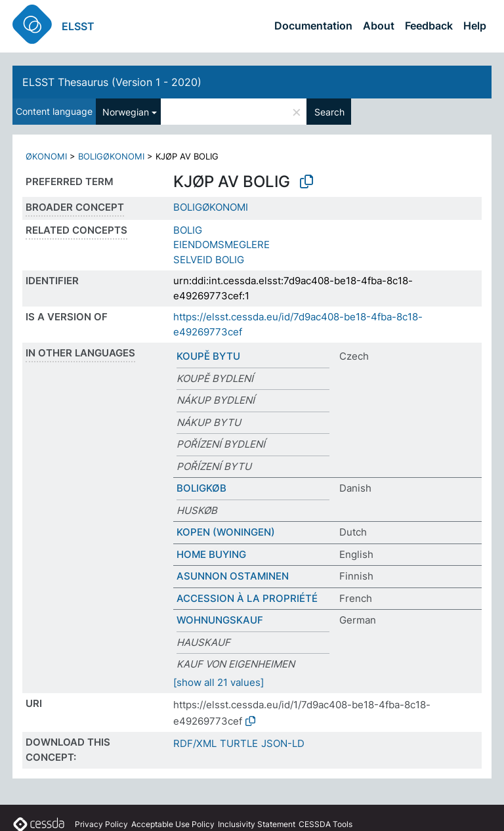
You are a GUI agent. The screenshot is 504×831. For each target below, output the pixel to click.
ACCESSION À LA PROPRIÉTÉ (247, 598)
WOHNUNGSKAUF (220, 620)
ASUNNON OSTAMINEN (233, 576)
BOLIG (188, 230)
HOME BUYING (211, 554)
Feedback (429, 26)
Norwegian (126, 112)
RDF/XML (195, 743)
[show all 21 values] (219, 682)
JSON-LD (283, 743)
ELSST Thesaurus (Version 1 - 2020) (112, 82)
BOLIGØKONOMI (111, 156)
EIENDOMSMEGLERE (221, 245)
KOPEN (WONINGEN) (226, 532)
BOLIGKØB (201, 488)
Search (329, 112)
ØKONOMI (46, 156)
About (379, 26)
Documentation (313, 26)
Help (475, 26)
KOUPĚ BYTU (208, 356)
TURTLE (239, 743)
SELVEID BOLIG (209, 260)
